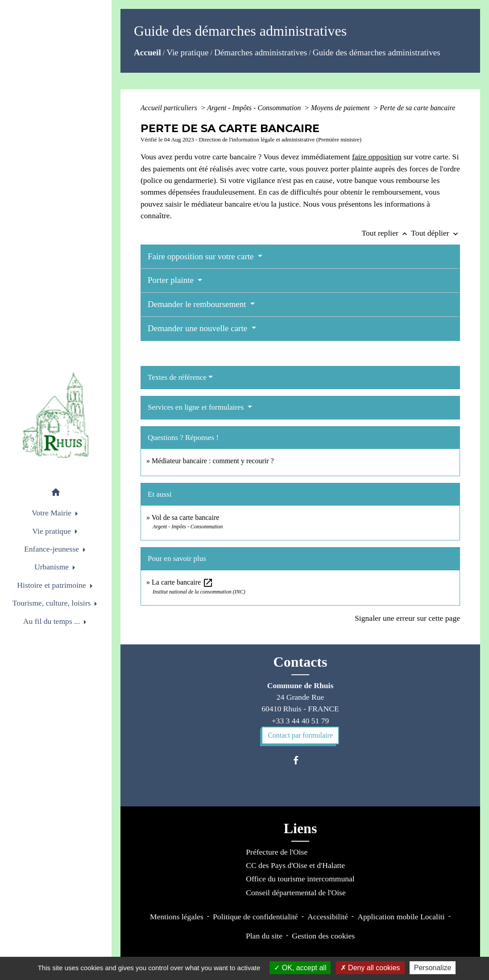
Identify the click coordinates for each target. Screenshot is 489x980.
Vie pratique (187, 52)
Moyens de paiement (341, 108)
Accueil (147, 52)
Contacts (300, 662)
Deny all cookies (370, 968)
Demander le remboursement (198, 304)
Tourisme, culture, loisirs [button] (53, 603)
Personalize (433, 968)
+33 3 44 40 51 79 (300, 721)
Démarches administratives (261, 52)
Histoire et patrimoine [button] (52, 585)
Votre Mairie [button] (52, 513)
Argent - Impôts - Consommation (255, 108)
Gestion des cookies (323, 936)
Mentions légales (177, 917)
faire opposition (377, 157)
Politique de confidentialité (255, 917)
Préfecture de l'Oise (277, 852)
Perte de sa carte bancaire (417, 108)
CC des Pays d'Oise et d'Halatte (295, 865)
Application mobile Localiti (401, 917)
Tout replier (387, 233)
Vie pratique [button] (52, 531)
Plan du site (264, 936)
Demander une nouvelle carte (199, 328)
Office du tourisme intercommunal (300, 879)
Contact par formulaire (300, 735)
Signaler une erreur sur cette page (407, 618)
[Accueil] (56, 415)
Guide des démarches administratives (377, 52)
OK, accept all (300, 968)
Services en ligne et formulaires (197, 407)
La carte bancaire (182, 582)
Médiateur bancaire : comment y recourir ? (213, 461)
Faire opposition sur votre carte (202, 256)
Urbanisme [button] (53, 567)
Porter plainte (172, 280)
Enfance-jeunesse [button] (53, 549)
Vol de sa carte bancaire (186, 517)
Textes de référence (177, 377)
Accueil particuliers (170, 108)
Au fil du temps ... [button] (53, 621)
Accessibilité (328, 917)
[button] (56, 494)
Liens (300, 828)
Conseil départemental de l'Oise (296, 893)
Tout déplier (435, 233)
